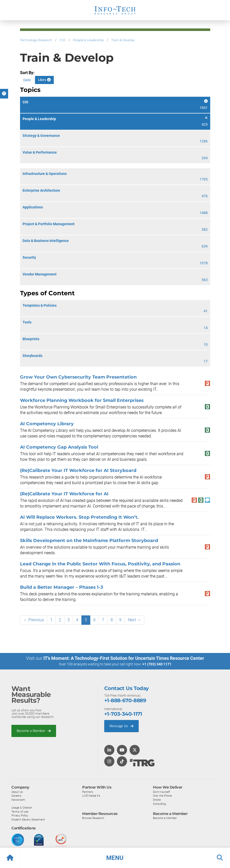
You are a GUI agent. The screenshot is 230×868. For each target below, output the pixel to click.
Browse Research (93, 818)
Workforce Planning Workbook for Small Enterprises (82, 400)
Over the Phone (162, 796)
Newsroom (18, 799)
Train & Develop (123, 40)
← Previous (34, 620)
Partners (88, 792)
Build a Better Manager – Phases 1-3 (61, 587)
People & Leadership (88, 40)
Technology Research (36, 40)
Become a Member (34, 731)
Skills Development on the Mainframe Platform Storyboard (89, 540)
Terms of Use (20, 811)
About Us (17, 792)
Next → (134, 620)
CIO (63, 40)
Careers (16, 796)
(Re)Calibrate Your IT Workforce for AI (64, 494)
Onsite (157, 799)
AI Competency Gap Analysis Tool (59, 447)
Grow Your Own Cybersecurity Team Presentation (78, 377)
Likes (44, 80)
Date (27, 80)
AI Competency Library (48, 424)
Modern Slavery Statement (28, 819)
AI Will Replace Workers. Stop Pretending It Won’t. (79, 517)
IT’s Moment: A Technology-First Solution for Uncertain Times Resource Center (124, 658)
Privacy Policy (20, 815)
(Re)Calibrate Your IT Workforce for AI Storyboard (78, 470)
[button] (115, 858)
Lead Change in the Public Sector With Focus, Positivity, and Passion (100, 564)
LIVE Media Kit (91, 796)
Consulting (159, 804)
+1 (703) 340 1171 (157, 664)
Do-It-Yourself (161, 792)
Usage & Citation (22, 808)
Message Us (121, 726)
